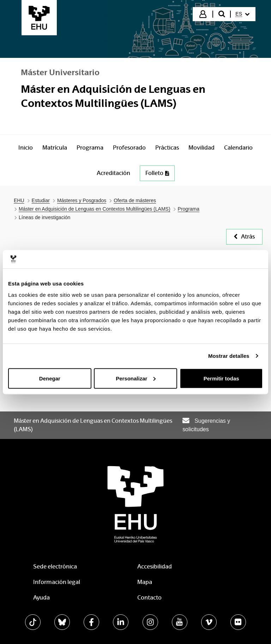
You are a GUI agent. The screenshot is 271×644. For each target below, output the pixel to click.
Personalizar (136, 378)
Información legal (57, 582)
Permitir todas (221, 378)
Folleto (157, 173)
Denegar (50, 378)
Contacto (149, 598)
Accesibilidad (155, 567)
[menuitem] (242, 14)
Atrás (244, 237)
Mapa (145, 582)
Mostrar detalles (229, 356)
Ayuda (41, 598)
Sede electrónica (55, 567)
